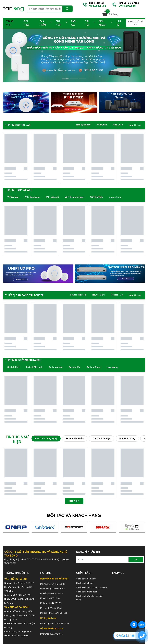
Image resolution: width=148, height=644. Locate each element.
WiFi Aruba (13, 197)
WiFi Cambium (32, 197)
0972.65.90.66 (62, 624)
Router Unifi (99, 295)
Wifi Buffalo (97, 197)
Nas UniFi (118, 125)
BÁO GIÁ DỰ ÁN (136, 23)
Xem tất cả (135, 125)
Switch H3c (75, 367)
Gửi (136, 560)
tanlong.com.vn (21, 636)
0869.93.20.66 (56, 594)
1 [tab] (65, 79)
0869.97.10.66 (53, 598)
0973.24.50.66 (59, 584)
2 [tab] (74, 79)
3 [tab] (83, 79)
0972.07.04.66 (55, 608)
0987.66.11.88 (24, 599)
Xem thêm (74, 501)
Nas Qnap (102, 125)
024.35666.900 (23, 595)
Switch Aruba (56, 367)
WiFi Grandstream (75, 197)
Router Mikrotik (78, 295)
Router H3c (117, 295)
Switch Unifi (14, 367)
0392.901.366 (61, 613)
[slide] (74, 56)
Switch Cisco (93, 367)
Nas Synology (83, 125)
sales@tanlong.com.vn (21, 632)
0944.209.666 (25, 624)
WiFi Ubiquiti (52, 197)
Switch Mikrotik (34, 367)
